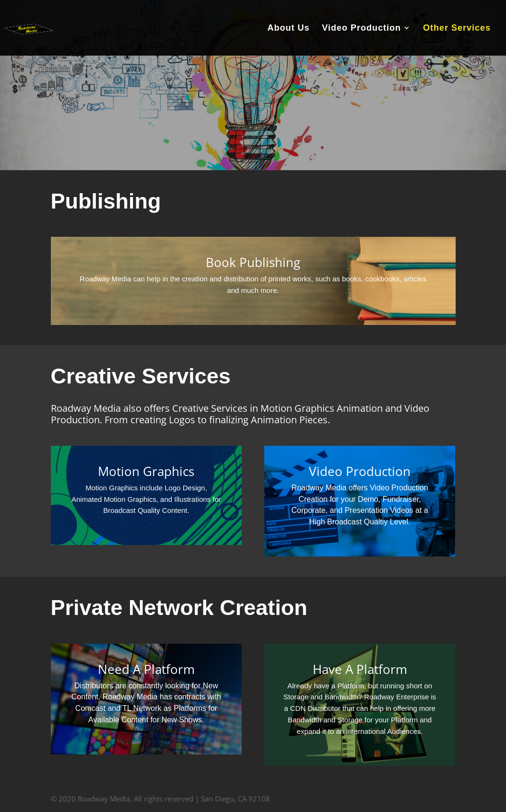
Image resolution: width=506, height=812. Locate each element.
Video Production (361, 29)
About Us (288, 29)
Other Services (457, 29)
